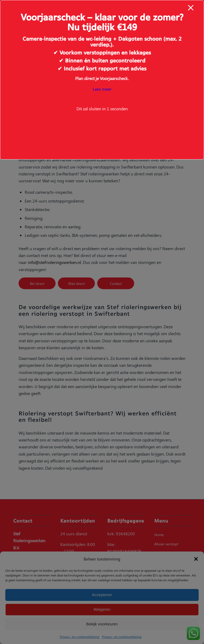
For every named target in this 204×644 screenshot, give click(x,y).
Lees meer (102, 89)
